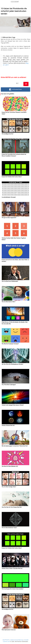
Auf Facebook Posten (15, 89)
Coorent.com (6, 641)
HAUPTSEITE (6, 640)
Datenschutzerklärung (17, 640)
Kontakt (26, 640)
